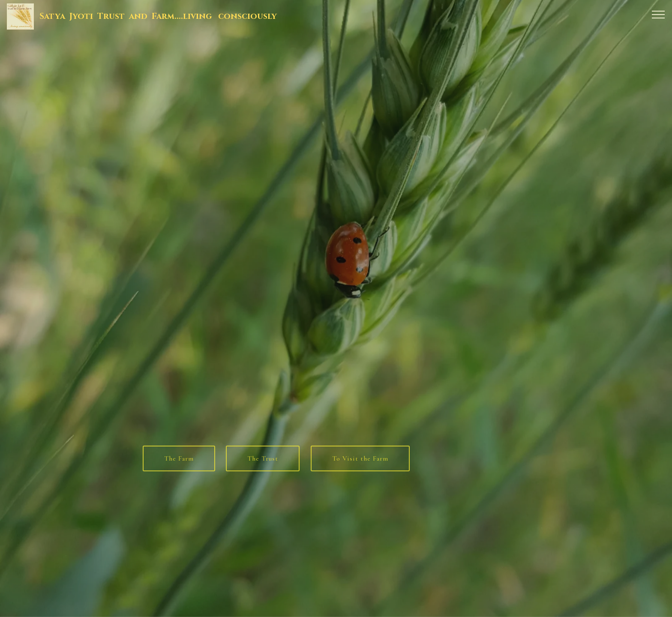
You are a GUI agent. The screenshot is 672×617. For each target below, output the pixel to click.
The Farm (179, 463)
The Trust (263, 463)
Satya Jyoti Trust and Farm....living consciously (158, 16)
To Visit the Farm (360, 463)
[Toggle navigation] (658, 14)
